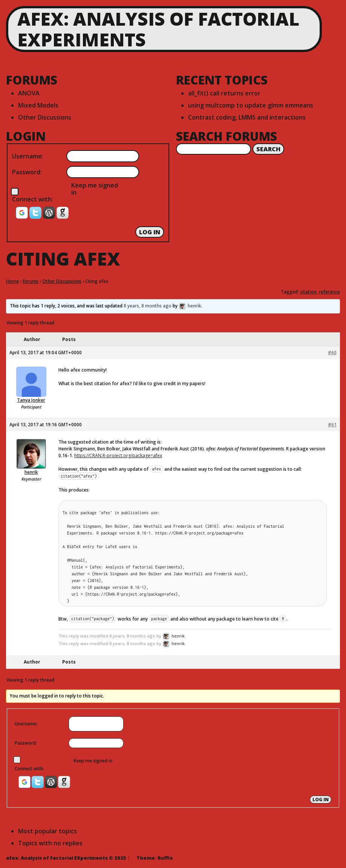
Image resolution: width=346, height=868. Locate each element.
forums (31, 281)
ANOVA (29, 93)
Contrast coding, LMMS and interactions (247, 117)
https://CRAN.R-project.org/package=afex (118, 456)
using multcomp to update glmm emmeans (251, 105)
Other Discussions (45, 117)
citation (308, 292)
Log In (150, 232)
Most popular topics (47, 831)
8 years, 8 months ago (148, 306)
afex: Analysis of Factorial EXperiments (158, 29)
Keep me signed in (95, 189)
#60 (332, 353)
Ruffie (165, 858)
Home (12, 281)
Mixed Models (38, 105)
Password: (27, 172)
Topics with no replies (50, 843)
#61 (332, 425)
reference (329, 292)
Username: (28, 156)
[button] (23, 215)
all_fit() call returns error (224, 93)
